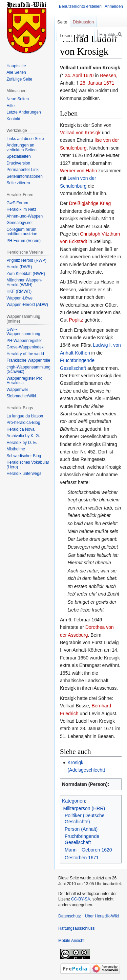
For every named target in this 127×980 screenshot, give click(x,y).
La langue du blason (25, 416)
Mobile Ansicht (71, 941)
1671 (109, 83)
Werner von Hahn (78, 171)
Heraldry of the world (25, 354)
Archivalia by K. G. (23, 436)
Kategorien (73, 801)
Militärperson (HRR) (84, 808)
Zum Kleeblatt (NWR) (26, 274)
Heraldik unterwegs (24, 474)
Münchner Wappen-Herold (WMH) (24, 282)
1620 (88, 75)
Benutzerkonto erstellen (80, 6)
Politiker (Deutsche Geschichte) (85, 819)
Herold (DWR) (19, 267)
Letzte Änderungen (24, 112)
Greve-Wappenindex (25, 347)
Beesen (108, 75)
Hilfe (10, 106)
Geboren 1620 (97, 850)
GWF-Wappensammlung (23, 332)
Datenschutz (70, 916)
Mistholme (16, 449)
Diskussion (83, 22)
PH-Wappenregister (24, 341)
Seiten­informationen (25, 176)
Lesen (58, 36)
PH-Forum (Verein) (24, 241)
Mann (71, 850)
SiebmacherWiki (21, 396)
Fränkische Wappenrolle (28, 360)
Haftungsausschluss (76, 928)
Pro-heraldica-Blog (23, 423)
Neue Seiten (18, 99)
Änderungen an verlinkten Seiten (22, 148)
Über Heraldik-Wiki (102, 916)
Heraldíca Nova (20, 429)
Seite (62, 22)
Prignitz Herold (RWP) (26, 260)
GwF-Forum (17, 203)
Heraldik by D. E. (22, 443)
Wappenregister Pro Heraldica (24, 381)
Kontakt (13, 119)
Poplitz (76, 320)
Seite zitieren (18, 183)
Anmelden (114, 6)
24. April (73, 75)
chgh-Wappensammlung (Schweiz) (28, 369)
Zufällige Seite (19, 79)
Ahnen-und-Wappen (25, 216)
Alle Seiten (16, 72)
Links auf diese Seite (25, 139)
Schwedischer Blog (24, 456)
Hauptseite (16, 66)
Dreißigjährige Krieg (90, 203)
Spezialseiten (18, 156)
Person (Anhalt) (81, 829)
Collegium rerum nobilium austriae (22, 232)
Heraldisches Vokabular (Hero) (28, 465)
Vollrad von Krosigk (80, 133)
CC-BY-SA (81, 899)
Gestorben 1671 (82, 858)
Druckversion (18, 163)
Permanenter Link (23, 170)
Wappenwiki (17, 390)
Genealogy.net (19, 223)
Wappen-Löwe (19, 298)
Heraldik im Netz (21, 209)
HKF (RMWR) (19, 291)
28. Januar (91, 83)
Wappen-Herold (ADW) (27, 305)
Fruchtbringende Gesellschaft (82, 839)
